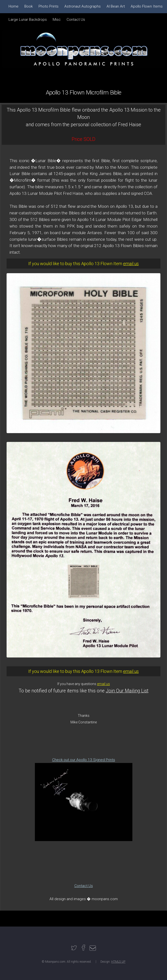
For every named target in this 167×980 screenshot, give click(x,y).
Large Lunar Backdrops (28, 20)
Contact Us (84, 886)
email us (131, 264)
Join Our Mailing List (127, 691)
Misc (57, 20)
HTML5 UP (118, 962)
